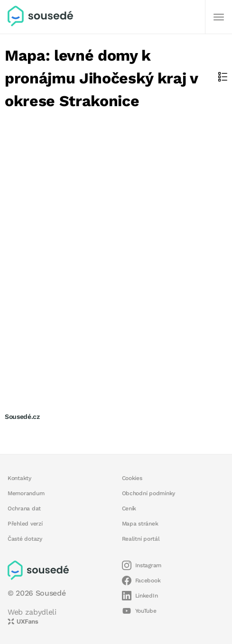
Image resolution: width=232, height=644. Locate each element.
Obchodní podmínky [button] (149, 493)
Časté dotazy (25, 539)
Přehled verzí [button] (25, 524)
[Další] (219, 17)
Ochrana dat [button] (24, 508)
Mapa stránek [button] (140, 524)
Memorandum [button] (26, 493)
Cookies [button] (132, 478)
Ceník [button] (129, 508)
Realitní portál (141, 539)
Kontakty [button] (19, 478)
